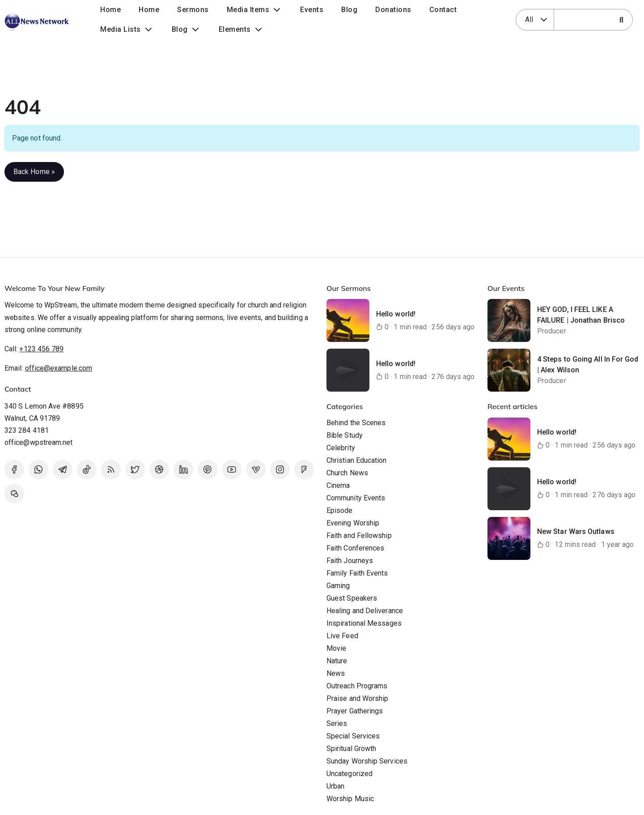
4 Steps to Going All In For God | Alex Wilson (588, 365)
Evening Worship (353, 523)
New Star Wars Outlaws (576, 531)
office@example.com (59, 368)
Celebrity (341, 448)
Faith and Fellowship (359, 536)
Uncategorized (350, 774)
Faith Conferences (355, 548)
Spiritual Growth (351, 749)
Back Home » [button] (34, 172)
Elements (235, 29)
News (336, 673)
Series (337, 723)
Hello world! (396, 314)
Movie (336, 648)
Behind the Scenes (356, 423)
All (529, 19)
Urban (335, 786)
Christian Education (357, 460)
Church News (347, 473)
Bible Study (345, 435)
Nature (337, 661)
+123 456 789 (41, 349)
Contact (443, 10)
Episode (340, 510)
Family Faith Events (357, 573)
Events (312, 10)
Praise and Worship (357, 698)
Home (110, 10)
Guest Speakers (352, 598)
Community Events (356, 498)
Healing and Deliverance (365, 611)
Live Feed (342, 636)
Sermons (193, 10)
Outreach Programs (357, 686)
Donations (393, 10)
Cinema (338, 485)
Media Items (248, 10)
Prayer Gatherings (355, 711)
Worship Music (350, 799)
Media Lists (121, 29)
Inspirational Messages (364, 623)
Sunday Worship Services (367, 761)
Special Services (353, 736)
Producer (552, 331)
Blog (349, 10)
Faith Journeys (350, 561)
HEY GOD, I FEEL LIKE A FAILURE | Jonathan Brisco (581, 315)
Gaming (338, 586)
